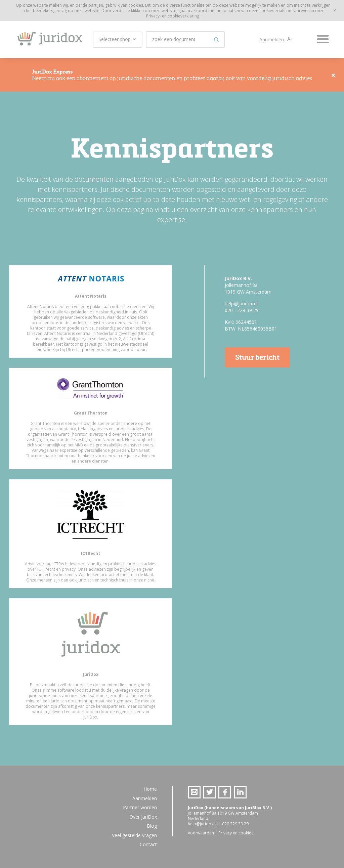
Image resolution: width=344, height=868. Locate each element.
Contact (148, 844)
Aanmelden (272, 39)
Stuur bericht (257, 357)
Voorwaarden (201, 833)
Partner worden (140, 807)
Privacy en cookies (236, 833)
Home (150, 789)
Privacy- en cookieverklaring (173, 16)
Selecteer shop (118, 39)
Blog (152, 826)
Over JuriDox (143, 817)
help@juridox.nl (241, 303)
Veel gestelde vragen (134, 835)
